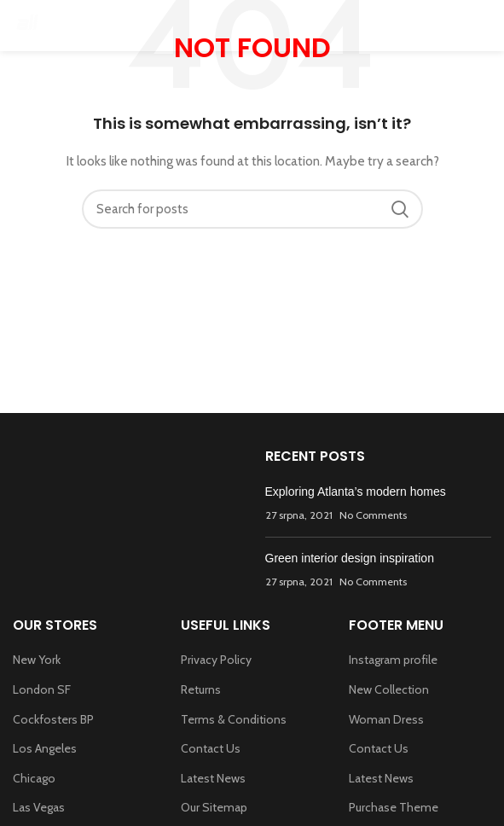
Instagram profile (393, 660)
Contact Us (211, 748)
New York (37, 660)
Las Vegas (39, 807)
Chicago (34, 778)
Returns (201, 689)
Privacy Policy (216, 660)
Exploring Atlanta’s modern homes (356, 492)
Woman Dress (386, 719)
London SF (42, 689)
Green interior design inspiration (350, 558)
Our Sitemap (214, 807)
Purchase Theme (394, 807)
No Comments (373, 515)
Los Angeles (45, 748)
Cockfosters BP (53, 719)
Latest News (213, 778)
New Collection (389, 689)
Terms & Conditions (234, 719)
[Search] (252, 209)
